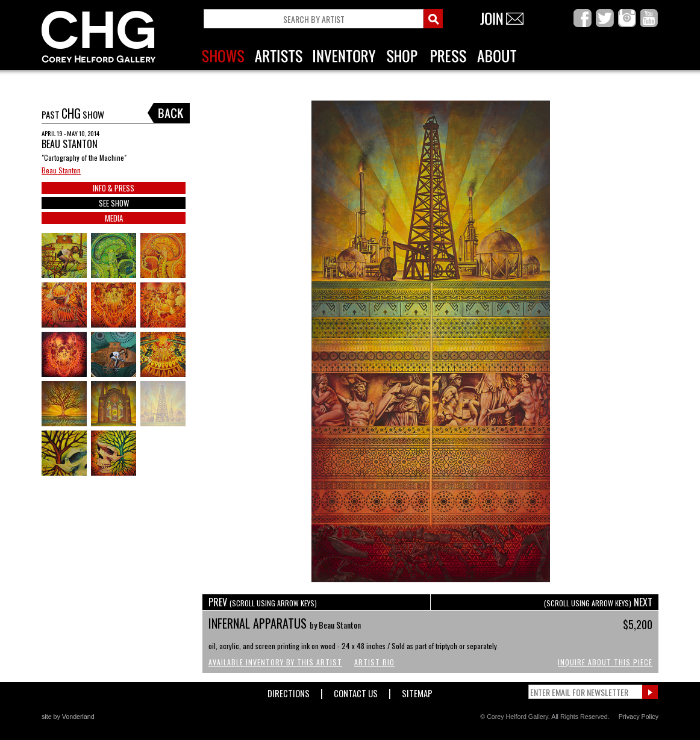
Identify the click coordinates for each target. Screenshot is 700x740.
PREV (263, 602)
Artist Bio (374, 662)
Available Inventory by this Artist (275, 662)
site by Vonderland (68, 717)
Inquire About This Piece (605, 662)
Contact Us (356, 691)
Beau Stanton (61, 170)
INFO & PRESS (114, 188)
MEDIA (114, 218)
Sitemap (417, 691)
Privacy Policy (639, 717)
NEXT (598, 602)
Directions (289, 691)
